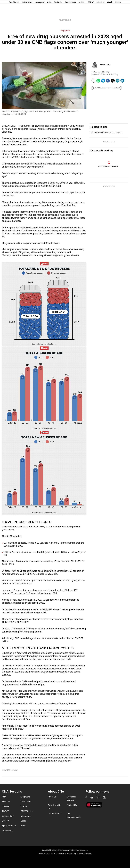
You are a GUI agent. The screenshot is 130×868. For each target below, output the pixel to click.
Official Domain (43, 854)
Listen (118, 14)
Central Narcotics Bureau (101, 132)
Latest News (27, 14)
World (23, 826)
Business (6, 802)
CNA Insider (26, 802)
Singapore (40, 14)
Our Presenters (55, 813)
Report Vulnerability (85, 854)
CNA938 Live (27, 811)
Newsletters (7, 830)
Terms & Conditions (58, 854)
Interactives (26, 816)
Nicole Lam (105, 65)
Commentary (70, 14)
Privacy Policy (71, 854)
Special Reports (9, 826)
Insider (82, 14)
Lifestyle (100, 14)
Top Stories (14, 14)
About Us (52, 797)
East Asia (58, 14)
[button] (107, 88)
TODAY (91, 14)
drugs (118, 132)
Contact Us (72, 805)
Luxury (24, 806)
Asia (49, 14)
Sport (23, 821)
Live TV (5, 821)
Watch (110, 14)
